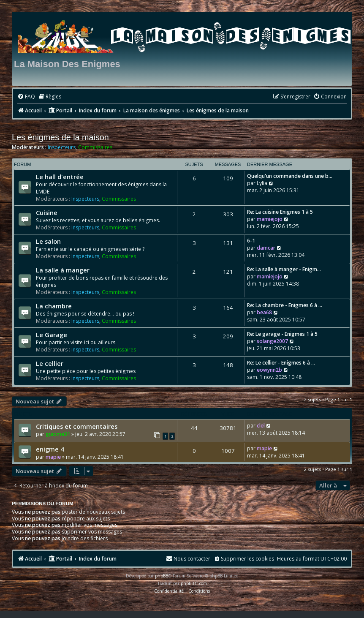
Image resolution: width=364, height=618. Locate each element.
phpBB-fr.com (194, 583)
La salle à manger (63, 270)
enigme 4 (50, 449)
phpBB (162, 576)
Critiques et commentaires (77, 426)
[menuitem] (26, 97)
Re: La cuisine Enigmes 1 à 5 (280, 212)
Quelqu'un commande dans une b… (290, 176)
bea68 (264, 312)
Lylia (262, 183)
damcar (266, 248)
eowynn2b (269, 370)
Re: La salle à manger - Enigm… (284, 269)
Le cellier (50, 363)
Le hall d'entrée (60, 177)
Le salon (48, 241)
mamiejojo (270, 219)
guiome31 (58, 434)
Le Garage (52, 335)
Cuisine (47, 212)
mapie (53, 457)
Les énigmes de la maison (60, 137)
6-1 (251, 241)
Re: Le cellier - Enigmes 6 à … (281, 363)
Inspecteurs (62, 147)
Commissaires (95, 147)
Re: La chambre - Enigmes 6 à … (285, 305)
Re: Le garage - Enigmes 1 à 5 (282, 334)
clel (261, 426)
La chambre (54, 306)
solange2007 (272, 341)
